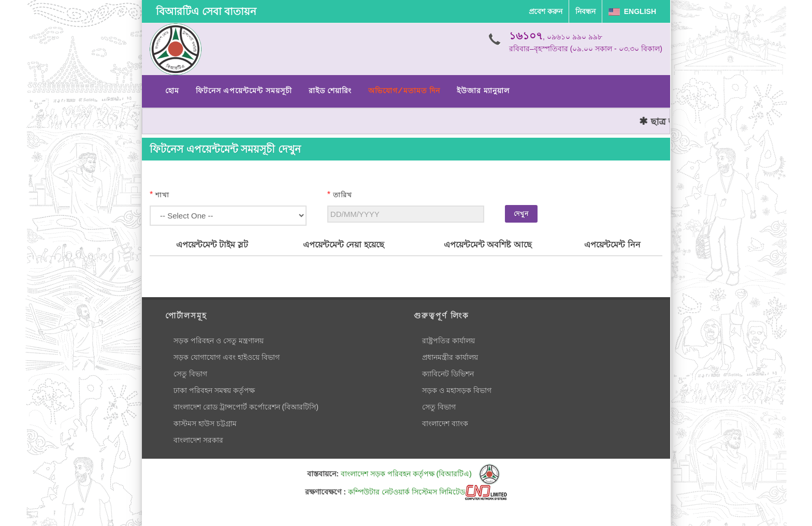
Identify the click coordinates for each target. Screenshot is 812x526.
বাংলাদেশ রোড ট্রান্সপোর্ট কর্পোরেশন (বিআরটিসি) (246, 407)
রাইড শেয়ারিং (330, 91)
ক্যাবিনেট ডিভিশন (448, 374)
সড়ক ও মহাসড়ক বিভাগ (457, 390)
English (632, 11)
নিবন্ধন (585, 11)
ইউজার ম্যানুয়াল (483, 91)
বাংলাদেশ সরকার (198, 440)
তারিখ (343, 195)
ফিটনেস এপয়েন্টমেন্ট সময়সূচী (244, 91)
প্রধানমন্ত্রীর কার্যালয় (450, 357)
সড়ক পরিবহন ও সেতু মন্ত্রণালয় (219, 341)
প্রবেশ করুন (546, 11)
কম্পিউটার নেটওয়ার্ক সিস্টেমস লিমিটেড (427, 492)
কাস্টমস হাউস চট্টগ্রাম (205, 423)
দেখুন (521, 214)
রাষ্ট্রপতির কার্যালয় (448, 341)
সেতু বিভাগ (190, 374)
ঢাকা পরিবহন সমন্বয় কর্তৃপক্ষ (214, 390)
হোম (172, 91)
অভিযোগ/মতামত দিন (404, 91)
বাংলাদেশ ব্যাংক (445, 423)
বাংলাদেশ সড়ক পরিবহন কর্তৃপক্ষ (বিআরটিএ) (420, 474)
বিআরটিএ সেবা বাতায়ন (206, 11)
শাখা (162, 195)
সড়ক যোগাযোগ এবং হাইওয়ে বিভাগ (227, 357)
